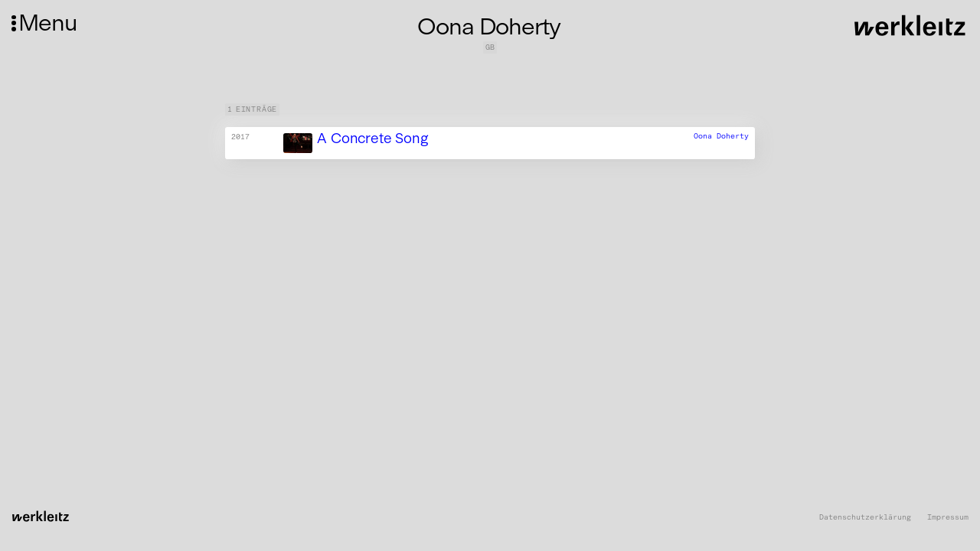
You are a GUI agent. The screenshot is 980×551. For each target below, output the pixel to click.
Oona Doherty (721, 136)
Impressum (948, 518)
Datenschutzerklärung (865, 518)
